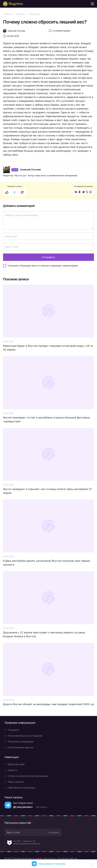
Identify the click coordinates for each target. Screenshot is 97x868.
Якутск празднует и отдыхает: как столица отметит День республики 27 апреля (48, 491)
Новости (20, 14)
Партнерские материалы (21, 788)
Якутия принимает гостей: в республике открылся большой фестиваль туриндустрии (46, 419)
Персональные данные (20, 747)
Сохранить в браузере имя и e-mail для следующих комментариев (43, 266)
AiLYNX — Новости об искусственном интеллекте (27, 842)
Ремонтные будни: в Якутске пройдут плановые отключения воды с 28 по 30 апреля (48, 348)
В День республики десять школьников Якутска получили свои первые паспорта (47, 563)
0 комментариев (61, 31)
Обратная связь (16, 764)
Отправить (54, 832)
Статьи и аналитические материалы (28, 776)
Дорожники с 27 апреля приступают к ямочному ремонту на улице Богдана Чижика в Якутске (44, 634)
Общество (35, 14)
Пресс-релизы (16, 782)
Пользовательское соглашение (25, 736)
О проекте (13, 730)
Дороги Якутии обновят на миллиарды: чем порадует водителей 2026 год (49, 704)
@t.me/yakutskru (23, 807)
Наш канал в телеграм (52, 864)
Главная (7, 14)
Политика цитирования (21, 742)
